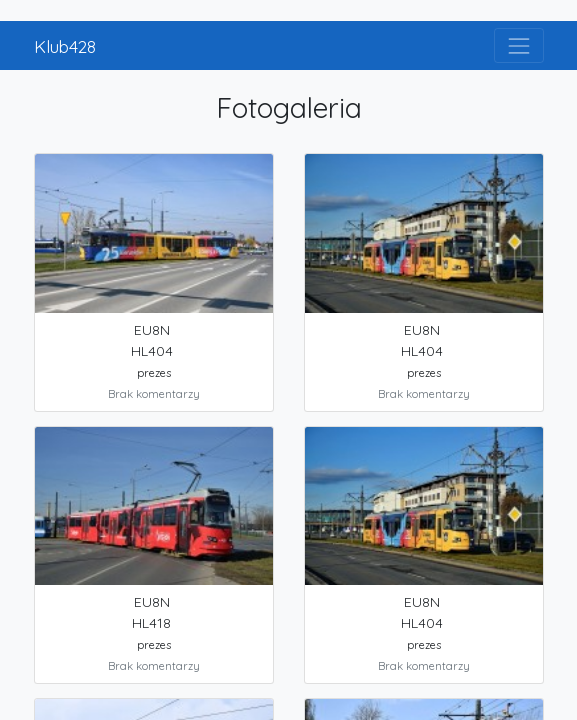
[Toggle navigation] (518, 45)
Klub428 (65, 46)
